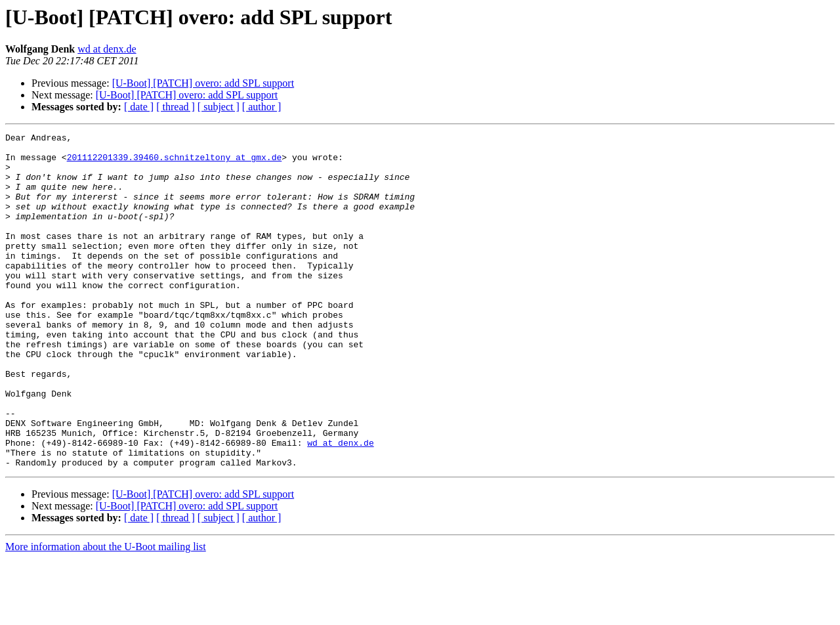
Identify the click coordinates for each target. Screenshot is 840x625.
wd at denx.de (107, 49)
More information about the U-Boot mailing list (106, 614)
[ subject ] (219, 107)
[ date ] (139, 107)
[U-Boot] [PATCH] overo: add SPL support (203, 83)
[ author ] (262, 107)
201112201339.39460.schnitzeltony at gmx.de (175, 163)
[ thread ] (176, 107)
